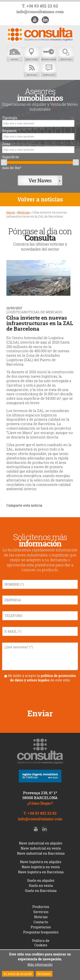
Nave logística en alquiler (41, 862)
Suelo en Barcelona (41, 891)
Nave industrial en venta (41, 848)
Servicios (66, 54)
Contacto (49, 70)
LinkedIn (45, 20)
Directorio (32, 54)
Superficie (11, 157)
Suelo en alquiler (41, 880)
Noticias (32, 70)
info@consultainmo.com (40, 12)
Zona (6, 144)
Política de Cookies (41, 943)
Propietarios (49, 54)
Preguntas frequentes (41, 932)
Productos (41, 907)
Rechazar (44, 974)
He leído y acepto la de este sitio (42, 678)
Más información (40, 965)
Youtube (35, 20)
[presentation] (40, 694)
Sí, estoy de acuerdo (18, 974)
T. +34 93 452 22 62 (40, 6)
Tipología (10, 118)
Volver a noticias (40, 199)
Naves (15, 54)
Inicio (11, 212)
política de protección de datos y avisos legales (43, 678)
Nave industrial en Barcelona (41, 853)
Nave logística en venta (41, 867)
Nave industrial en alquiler (41, 843)
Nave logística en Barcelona (41, 872)
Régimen (9, 131)
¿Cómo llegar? (40, 803)
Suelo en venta (41, 886)
